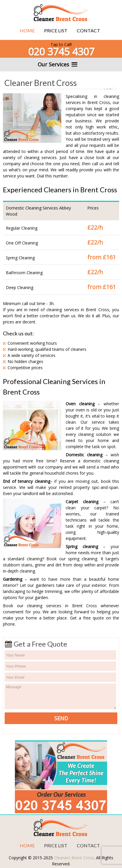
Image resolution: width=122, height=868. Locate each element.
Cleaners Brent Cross (74, 858)
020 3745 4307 (61, 52)
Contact (88, 30)
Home (27, 30)
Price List (56, 30)
